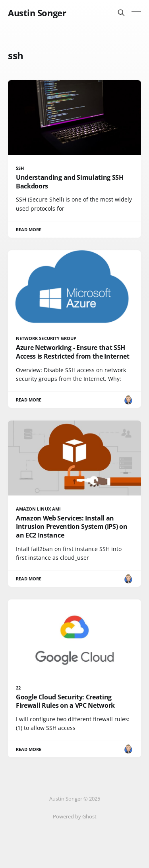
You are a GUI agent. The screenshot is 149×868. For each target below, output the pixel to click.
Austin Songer (37, 13)
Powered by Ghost (75, 816)
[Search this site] (121, 13)
